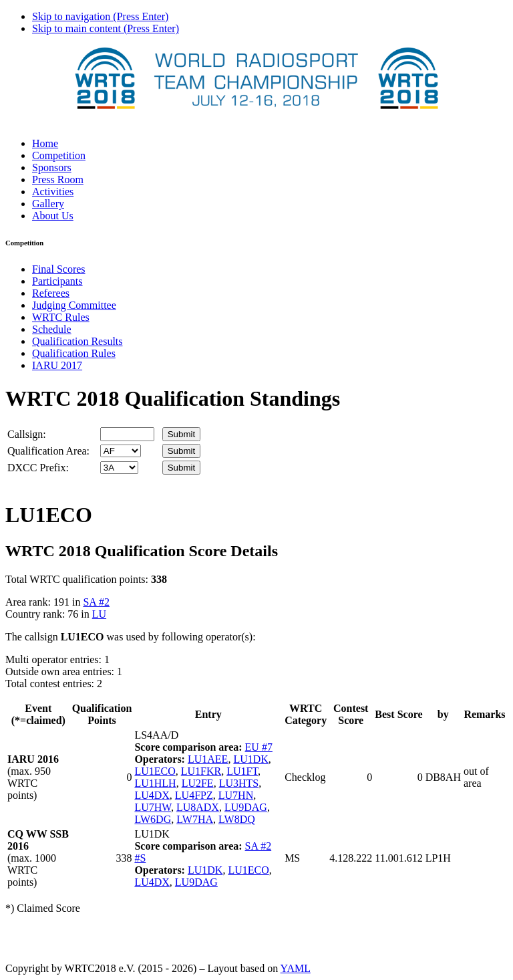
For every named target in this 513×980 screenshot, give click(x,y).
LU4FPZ (194, 795)
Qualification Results (77, 341)
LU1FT (242, 771)
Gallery (48, 204)
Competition (59, 155)
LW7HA (195, 819)
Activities (53, 192)
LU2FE (198, 783)
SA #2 (96, 602)
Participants (57, 281)
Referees (51, 293)
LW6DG (153, 819)
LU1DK (250, 759)
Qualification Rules (74, 353)
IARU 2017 (57, 365)
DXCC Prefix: (38, 468)
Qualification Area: (48, 451)
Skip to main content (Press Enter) (106, 28)
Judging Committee (74, 305)
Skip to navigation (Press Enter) (100, 16)
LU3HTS (239, 783)
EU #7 (259, 747)
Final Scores (59, 269)
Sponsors (52, 167)
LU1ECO (155, 771)
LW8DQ (237, 819)
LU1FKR (201, 771)
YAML (296, 968)
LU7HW (153, 807)
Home (45, 143)
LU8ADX (198, 807)
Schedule (52, 329)
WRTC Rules (61, 317)
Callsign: (27, 434)
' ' (121, 451)
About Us (53, 216)
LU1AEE (208, 759)
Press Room (58, 179)
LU (99, 614)
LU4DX (152, 795)
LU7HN (236, 795)
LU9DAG (246, 807)
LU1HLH (155, 783)
